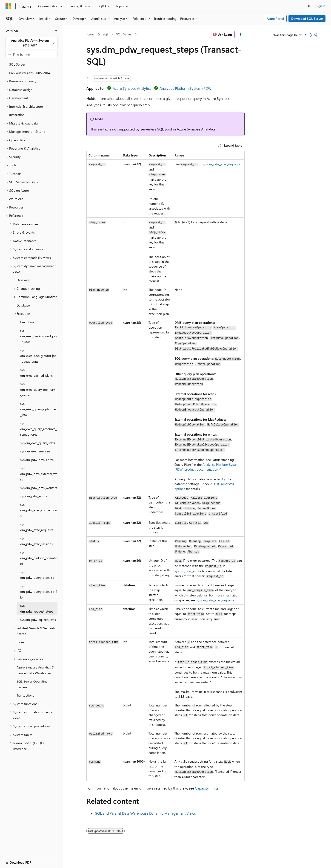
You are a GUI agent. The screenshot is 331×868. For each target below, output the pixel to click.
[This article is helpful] (310, 35)
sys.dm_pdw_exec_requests (221, 164)
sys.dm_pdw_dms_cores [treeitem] (37, 460)
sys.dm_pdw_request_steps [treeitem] (37, 608)
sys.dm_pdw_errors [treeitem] (34, 496)
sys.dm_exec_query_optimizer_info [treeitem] (38, 409)
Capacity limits (207, 788)
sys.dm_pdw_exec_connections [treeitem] (39, 510)
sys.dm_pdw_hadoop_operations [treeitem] (39, 558)
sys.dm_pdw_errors (188, 571)
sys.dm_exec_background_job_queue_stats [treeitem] (38, 356)
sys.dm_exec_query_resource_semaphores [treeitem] (39, 429)
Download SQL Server (307, 19)
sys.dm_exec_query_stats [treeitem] (38, 443)
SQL (106, 34)
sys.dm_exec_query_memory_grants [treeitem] (38, 389)
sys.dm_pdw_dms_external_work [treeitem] (39, 474)
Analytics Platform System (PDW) (186, 88)
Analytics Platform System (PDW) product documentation (207, 467)
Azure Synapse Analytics (132, 88)
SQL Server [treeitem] (17, 64)
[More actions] (241, 35)
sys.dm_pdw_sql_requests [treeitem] (38, 620)
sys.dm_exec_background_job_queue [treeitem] (38, 336)
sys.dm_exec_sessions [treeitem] (35, 451)
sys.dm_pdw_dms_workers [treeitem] (39, 488)
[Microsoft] (9, 6)
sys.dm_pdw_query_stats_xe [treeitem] (37, 575)
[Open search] (309, 6)
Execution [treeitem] (27, 322)
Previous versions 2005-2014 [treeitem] (30, 73)
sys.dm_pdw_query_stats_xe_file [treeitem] (39, 592)
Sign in (321, 6)
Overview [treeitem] (23, 280)
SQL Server (124, 34)
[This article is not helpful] (316, 35)
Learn (91, 34)
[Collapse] (56, 31)
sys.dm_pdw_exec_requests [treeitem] (37, 527)
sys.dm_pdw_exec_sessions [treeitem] (36, 541)
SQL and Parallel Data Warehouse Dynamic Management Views (146, 813)
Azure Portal (275, 19)
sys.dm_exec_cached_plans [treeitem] (36, 373)
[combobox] (31, 43)
